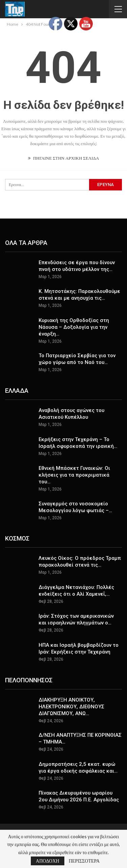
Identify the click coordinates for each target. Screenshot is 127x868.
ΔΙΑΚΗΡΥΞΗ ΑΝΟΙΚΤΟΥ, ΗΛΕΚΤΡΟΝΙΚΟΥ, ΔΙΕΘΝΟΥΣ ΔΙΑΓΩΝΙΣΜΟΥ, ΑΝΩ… (71, 707)
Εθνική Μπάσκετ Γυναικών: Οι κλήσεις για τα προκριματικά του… (74, 475)
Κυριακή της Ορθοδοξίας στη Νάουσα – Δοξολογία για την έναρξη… (74, 327)
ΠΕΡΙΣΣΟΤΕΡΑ (84, 861)
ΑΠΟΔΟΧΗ (48, 861)
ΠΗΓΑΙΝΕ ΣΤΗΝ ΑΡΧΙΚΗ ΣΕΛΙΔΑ (64, 158)
